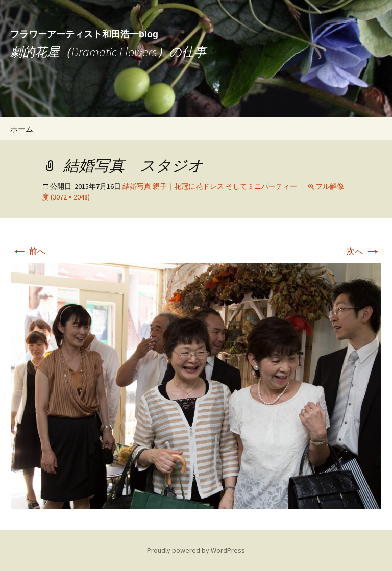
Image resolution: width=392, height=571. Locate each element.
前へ (28, 251)
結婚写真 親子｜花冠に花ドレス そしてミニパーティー (210, 186)
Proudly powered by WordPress (196, 550)
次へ (364, 251)
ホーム (22, 129)
